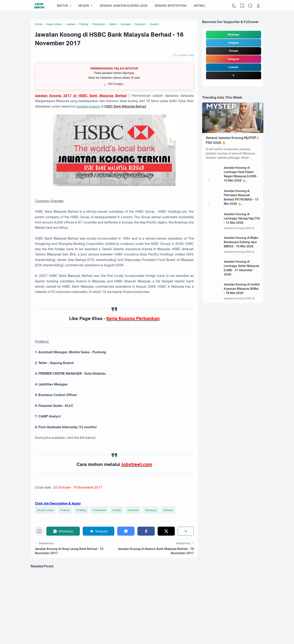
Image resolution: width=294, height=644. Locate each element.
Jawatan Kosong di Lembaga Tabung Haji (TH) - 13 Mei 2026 (242, 218)
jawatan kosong (88, 106)
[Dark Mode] (234, 6)
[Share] (186, 531)
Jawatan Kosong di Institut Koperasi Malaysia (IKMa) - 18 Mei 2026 (242, 289)
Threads (233, 51)
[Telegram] (99, 531)
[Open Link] (258, 6)
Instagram (233, 59)
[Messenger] (126, 531)
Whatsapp (233, 35)
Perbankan (100, 510)
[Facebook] (146, 531)
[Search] (250, 6)
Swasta (169, 510)
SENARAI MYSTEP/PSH (170, 6)
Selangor (152, 510)
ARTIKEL (199, 6)
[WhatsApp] (63, 531)
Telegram (233, 43)
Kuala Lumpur (46, 510)
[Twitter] (166, 531)
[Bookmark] (39, 532)
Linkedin (233, 67)
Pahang (82, 510)
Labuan (66, 510)
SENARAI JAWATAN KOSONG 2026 (124, 6)
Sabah (118, 510)
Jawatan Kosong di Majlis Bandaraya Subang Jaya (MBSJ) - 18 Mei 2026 (241, 242)
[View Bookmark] (242, 6)
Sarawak (134, 510)
